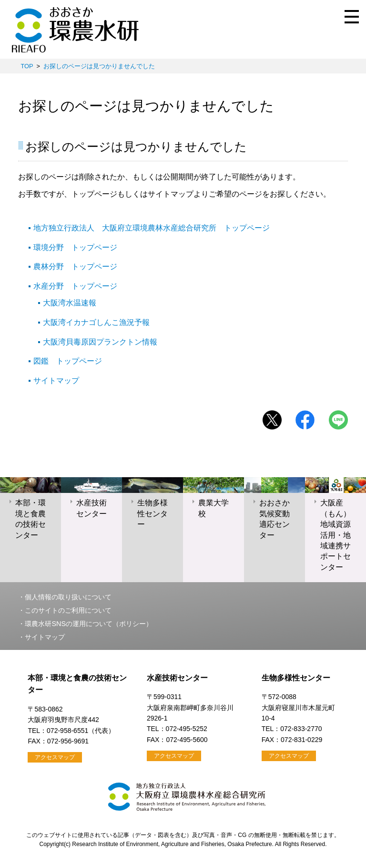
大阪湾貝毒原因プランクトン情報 (100, 342)
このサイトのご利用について (68, 610)
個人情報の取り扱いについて (68, 597)
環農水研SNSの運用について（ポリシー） (89, 624)
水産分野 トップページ (75, 286)
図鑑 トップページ (68, 361)
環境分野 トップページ (75, 247)
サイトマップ (56, 381)
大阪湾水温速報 (70, 303)
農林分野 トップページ (75, 267)
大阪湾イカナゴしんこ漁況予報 (96, 322)
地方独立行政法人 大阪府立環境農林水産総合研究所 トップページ (152, 228)
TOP (27, 66)
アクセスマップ (55, 757)
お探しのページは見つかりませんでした (99, 66)
